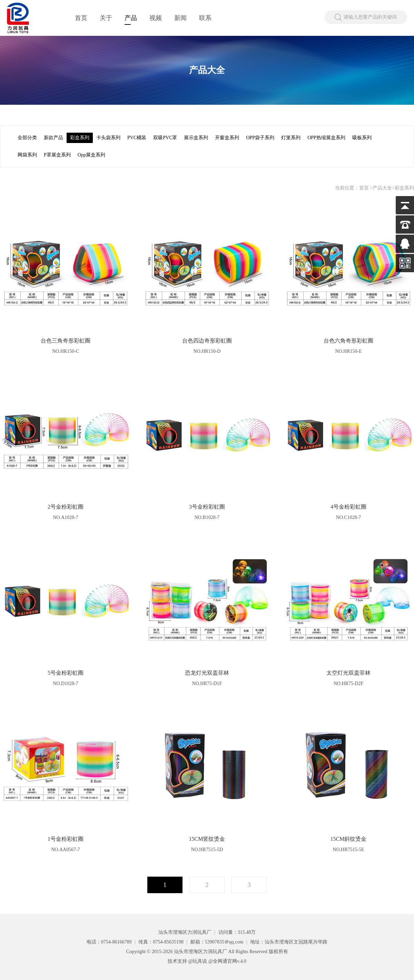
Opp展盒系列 (91, 155)
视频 (156, 18)
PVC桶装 (137, 138)
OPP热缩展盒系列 (326, 138)
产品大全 (382, 188)
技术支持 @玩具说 (187, 961)
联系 (205, 18)
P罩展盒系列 (57, 155)
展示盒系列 (196, 138)
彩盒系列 (80, 138)
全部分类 (27, 138)
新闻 (180, 18)
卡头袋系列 (108, 138)
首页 (81, 18)
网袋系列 (27, 155)
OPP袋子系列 (260, 138)
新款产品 (53, 138)
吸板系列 (362, 138)
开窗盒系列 (227, 138)
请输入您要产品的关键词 (370, 17)
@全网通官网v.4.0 (227, 961)
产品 (131, 18)
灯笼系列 (291, 138)
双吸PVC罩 (165, 138)
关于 (106, 18)
